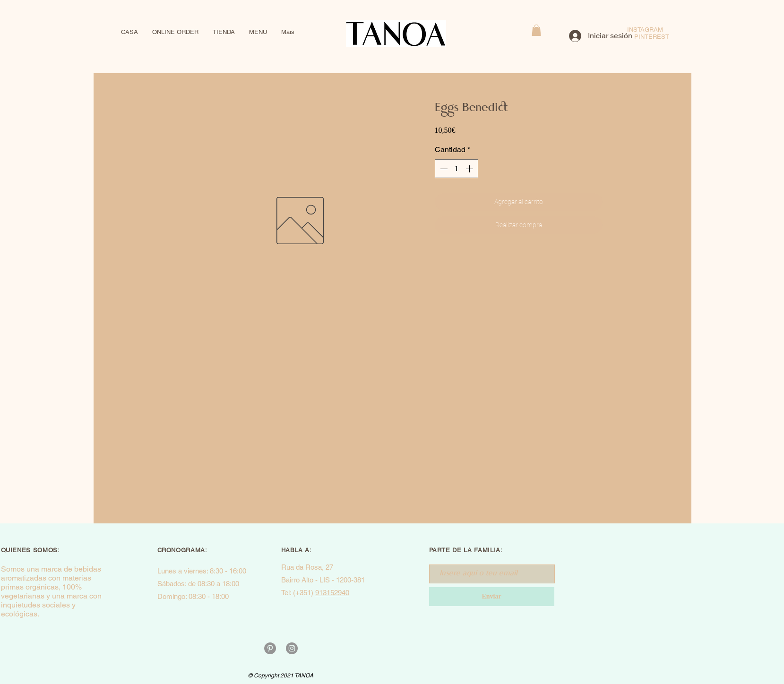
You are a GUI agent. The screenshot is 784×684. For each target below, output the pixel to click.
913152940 (332, 593)
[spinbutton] (457, 169)
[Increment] (470, 169)
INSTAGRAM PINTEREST (652, 33)
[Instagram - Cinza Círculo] (292, 648)
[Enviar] (492, 597)
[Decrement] (443, 169)
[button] (536, 30)
